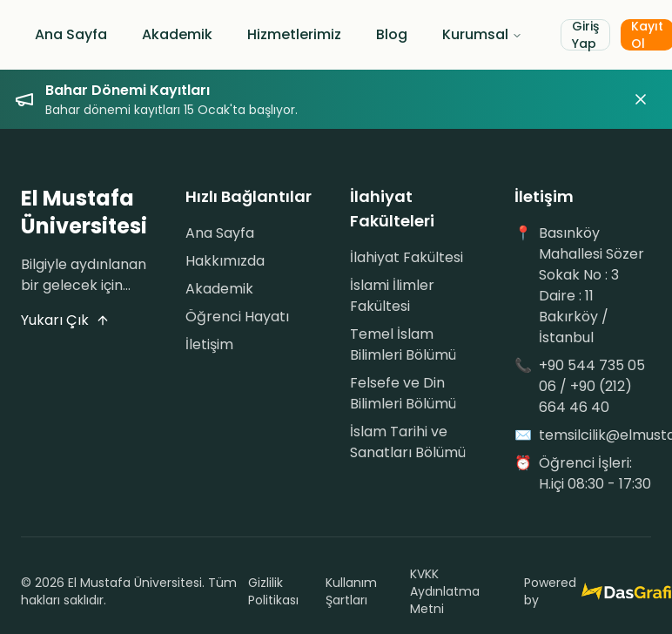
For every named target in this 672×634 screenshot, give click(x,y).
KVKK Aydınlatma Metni (445, 591)
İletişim (209, 344)
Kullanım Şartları (351, 591)
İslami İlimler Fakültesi (392, 296)
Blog (392, 34)
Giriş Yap (585, 35)
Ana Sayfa (71, 34)
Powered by (588, 591)
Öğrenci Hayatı (237, 317)
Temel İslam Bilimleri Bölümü (403, 344)
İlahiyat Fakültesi (407, 257)
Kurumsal (482, 34)
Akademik (177, 34)
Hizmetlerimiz (294, 34)
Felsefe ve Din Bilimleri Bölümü (403, 393)
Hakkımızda (225, 261)
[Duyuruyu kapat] (641, 99)
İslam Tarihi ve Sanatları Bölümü (408, 442)
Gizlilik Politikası (273, 591)
